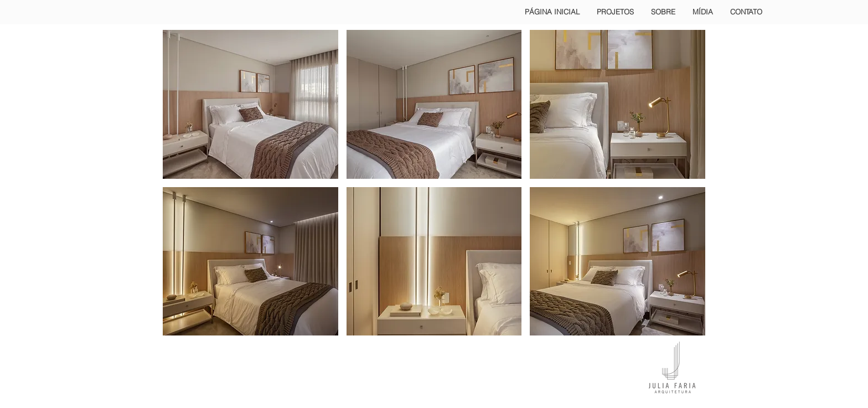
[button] (250, 104)
